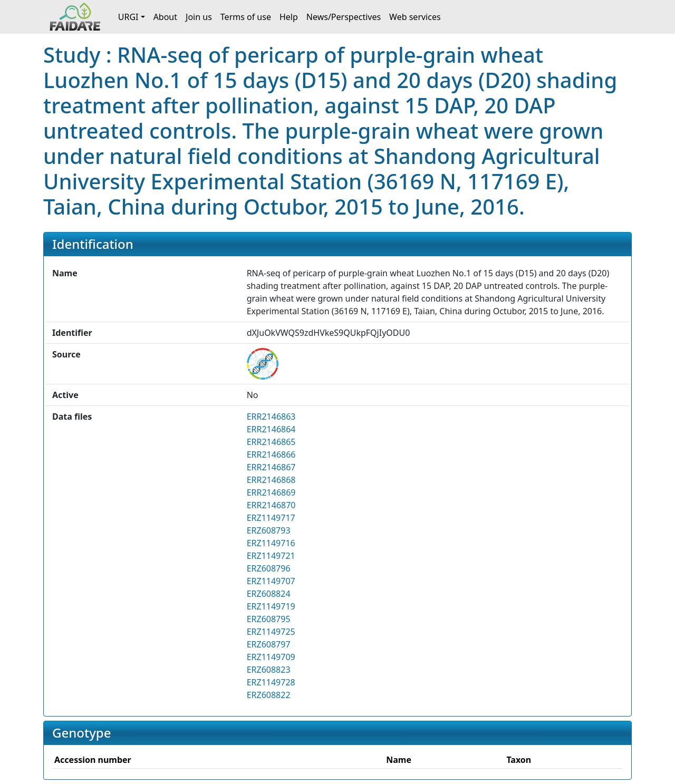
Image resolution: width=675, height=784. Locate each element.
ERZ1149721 (271, 556)
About (165, 17)
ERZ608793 (269, 530)
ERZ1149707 (271, 581)
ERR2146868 (271, 480)
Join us (199, 17)
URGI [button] (128, 17)
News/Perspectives (344, 17)
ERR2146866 (271, 454)
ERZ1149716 (271, 543)
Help (289, 17)
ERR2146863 (271, 417)
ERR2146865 (271, 442)
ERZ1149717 (271, 518)
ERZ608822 (269, 695)
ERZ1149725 (271, 632)
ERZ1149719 (271, 606)
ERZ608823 (269, 670)
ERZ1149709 (271, 657)
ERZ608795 (269, 619)
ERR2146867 (271, 467)
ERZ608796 (269, 568)
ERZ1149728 (271, 682)
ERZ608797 (269, 644)
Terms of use (246, 17)
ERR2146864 (271, 429)
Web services (415, 17)
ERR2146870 (271, 505)
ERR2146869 (271, 492)
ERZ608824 (269, 594)
